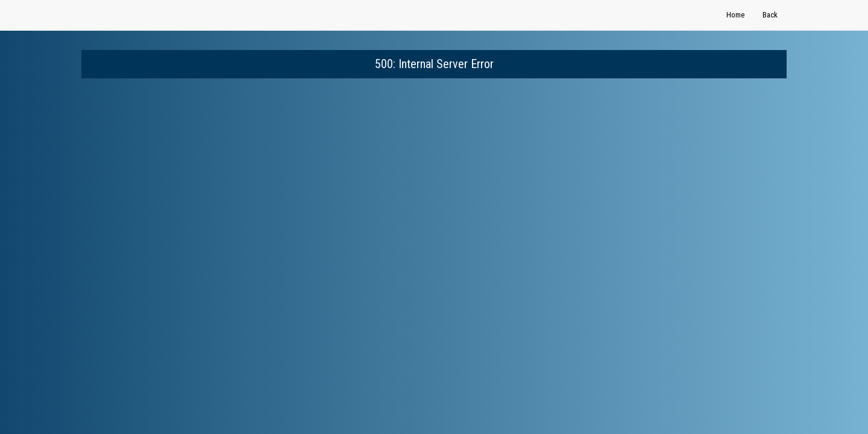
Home (735, 15)
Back (770, 15)
